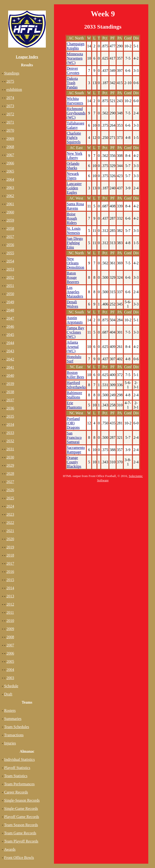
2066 (10, 163)
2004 (10, 670)
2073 (10, 106)
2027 (10, 482)
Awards (10, 849)
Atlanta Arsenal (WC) (73, 347)
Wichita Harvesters (75, 101)
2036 (10, 408)
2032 (10, 441)
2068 (10, 147)
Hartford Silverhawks (76, 385)
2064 (10, 179)
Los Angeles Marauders (75, 292)
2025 (10, 498)
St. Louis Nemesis (74, 231)
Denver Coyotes (73, 71)
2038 (10, 392)
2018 (10, 555)
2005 (10, 661)
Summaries (13, 719)
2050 (10, 294)
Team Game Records (20, 833)
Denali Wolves (72, 304)
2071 (10, 122)
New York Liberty (75, 156)
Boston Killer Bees (75, 375)
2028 (10, 474)
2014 (10, 588)
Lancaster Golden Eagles (74, 188)
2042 (10, 359)
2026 (10, 490)
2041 (10, 367)
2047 (10, 318)
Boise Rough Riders (72, 218)
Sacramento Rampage (76, 450)
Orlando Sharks (73, 166)
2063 (10, 188)
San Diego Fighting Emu (75, 243)
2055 (10, 253)
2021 (10, 531)
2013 (10, 596)
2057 (10, 237)
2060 (10, 212)
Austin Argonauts (75, 320)
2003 (10, 678)
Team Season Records (21, 825)
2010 (10, 621)
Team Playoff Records (21, 841)
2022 (10, 523)
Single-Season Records (22, 800)
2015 (10, 580)
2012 (10, 604)
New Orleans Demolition (75, 263)
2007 (10, 645)
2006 (10, 653)
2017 (10, 563)
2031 (10, 449)
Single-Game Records (21, 809)
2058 (10, 228)
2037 (10, 400)
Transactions (14, 735)
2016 (10, 572)
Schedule (11, 686)
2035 (10, 416)
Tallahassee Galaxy (76, 125)
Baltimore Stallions (74, 395)
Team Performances (19, 784)
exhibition (14, 90)
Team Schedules (17, 727)
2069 (10, 139)
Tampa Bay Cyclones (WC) (75, 332)
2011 (10, 612)
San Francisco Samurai (74, 437)
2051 (10, 286)
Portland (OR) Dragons (73, 423)
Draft (8, 694)
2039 (10, 384)
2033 (10, 433)
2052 (10, 277)
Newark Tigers (73, 176)
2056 (10, 245)
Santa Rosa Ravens (75, 206)
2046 (10, 326)
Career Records (16, 792)
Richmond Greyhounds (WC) (76, 113)
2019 (10, 547)
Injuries (10, 743)
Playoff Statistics (17, 768)
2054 (10, 261)
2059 (10, 220)
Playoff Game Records (21, 817)
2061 (10, 204)
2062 (10, 196)
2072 (10, 114)
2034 (10, 425)
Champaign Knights (76, 46)
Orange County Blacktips (74, 462)
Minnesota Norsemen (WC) (75, 58)
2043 (10, 351)
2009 (10, 629)
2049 (10, 302)
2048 (10, 310)
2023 (10, 514)
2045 (10, 335)
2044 (10, 343)
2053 (10, 269)
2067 (10, 155)
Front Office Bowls (19, 858)
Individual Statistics (19, 759)
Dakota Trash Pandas (72, 83)
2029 (10, 465)
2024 (10, 506)
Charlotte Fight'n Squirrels (74, 138)
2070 (10, 130)
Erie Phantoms (74, 405)
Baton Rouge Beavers (73, 277)
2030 (10, 457)
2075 (10, 81)
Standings (12, 73)
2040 (10, 375)
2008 (10, 637)
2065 (10, 171)
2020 (10, 539)
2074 (10, 98)
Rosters (10, 710)
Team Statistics (16, 776)
